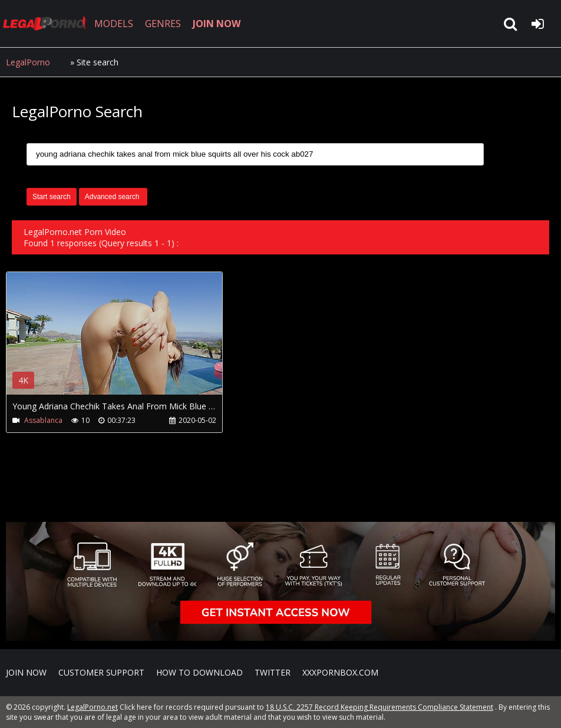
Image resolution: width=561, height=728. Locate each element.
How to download (199, 672)
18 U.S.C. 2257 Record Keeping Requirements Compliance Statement (379, 707)
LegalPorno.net (47, 24)
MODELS (114, 24)
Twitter (273, 672)
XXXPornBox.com (340, 672)
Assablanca (43, 420)
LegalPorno (28, 62)
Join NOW (26, 672)
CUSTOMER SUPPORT (101, 672)
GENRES (163, 24)
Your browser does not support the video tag (130, 342)
